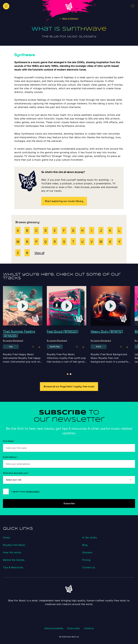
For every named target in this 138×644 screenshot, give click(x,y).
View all (39, 253)
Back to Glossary (69, 18)
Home (6, 537)
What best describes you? (16, 473)
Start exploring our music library (64, 201)
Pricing (86, 560)
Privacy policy (74, 628)
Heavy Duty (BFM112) (107, 331)
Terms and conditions (54, 628)
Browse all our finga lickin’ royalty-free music (69, 386)
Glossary (87, 552)
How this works (12, 552)
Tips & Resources (13, 567)
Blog (85, 545)
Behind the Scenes (14, 560)
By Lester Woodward (13, 341)
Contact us (89, 567)
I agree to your (26, 491)
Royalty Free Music (14, 545)
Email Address (11, 457)
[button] (71, 374)
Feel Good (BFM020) (63, 331)
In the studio (90, 537)
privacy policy (33, 491)
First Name (9, 441)
